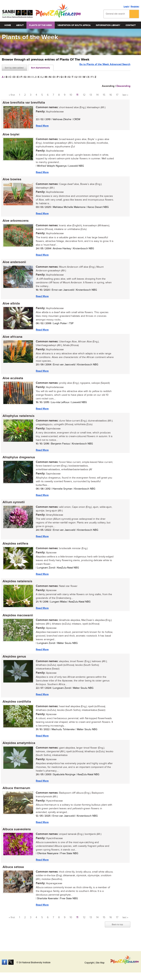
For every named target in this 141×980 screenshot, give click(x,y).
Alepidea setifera (15, 548)
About (20, 25)
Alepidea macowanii (17, 621)
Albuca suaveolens (16, 837)
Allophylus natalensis (18, 419)
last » (125, 95)
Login (126, 7)
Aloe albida (10, 306)
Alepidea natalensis (17, 586)
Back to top (117, 933)
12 (84, 95)
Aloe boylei (10, 135)
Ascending (108, 86)
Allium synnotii (13, 506)
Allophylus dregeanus (18, 461)
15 (104, 95)
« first (12, 95)
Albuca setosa (12, 875)
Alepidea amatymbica (18, 750)
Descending (123, 86)
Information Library (108, 25)
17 (117, 95)
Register (135, 7)
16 (111, 95)
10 (71, 95)
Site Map (100, 963)
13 (91, 95)
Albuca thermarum (16, 795)
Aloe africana (12, 339)
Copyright (89, 963)
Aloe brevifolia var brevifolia (23, 103)
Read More (41, 126)
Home (8, 25)
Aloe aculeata (12, 381)
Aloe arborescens (15, 222)
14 (97, 95)
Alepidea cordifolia (16, 708)
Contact (131, 25)
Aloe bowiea (11, 180)
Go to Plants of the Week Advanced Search (105, 67)
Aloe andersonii (14, 264)
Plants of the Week (41, 25)
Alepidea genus (14, 662)
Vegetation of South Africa (74, 25)
